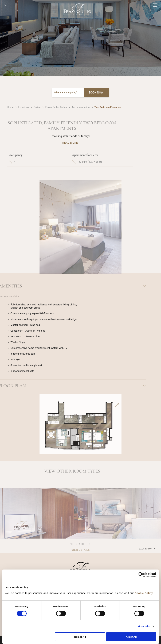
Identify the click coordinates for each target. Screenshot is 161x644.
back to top (147, 549)
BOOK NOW (96, 93)
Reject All (80, 637)
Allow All (131, 637)
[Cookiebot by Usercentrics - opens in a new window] (141, 575)
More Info (144, 626)
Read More (70, 143)
